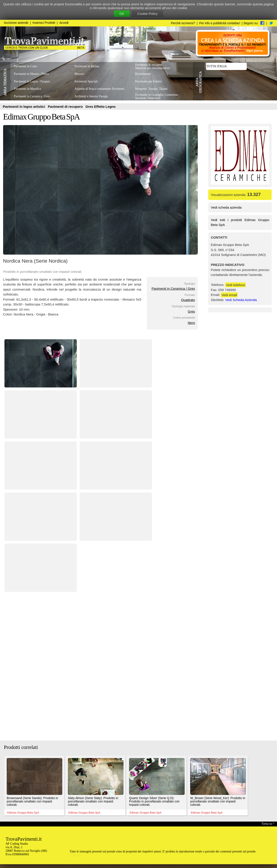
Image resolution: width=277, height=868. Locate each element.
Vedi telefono (236, 285)
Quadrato (188, 300)
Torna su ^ (268, 824)
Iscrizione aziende (16, 23)
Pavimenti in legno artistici (24, 107)
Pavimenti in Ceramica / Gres (173, 288)
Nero (191, 323)
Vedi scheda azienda (226, 207)
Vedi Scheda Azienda (241, 300)
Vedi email (229, 295)
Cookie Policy (147, 14)
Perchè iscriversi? (183, 23)
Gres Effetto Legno (100, 107)
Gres (191, 311)
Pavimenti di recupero (66, 107)
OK (122, 14)
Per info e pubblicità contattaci (220, 23)
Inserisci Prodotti (44, 23)
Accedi (64, 23)
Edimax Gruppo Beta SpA (41, 117)
